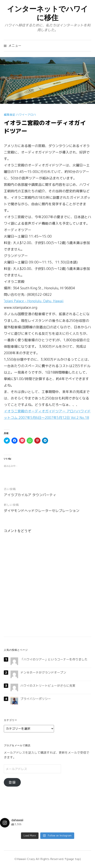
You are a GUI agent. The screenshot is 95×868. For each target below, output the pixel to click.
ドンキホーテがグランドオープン (43, 672)
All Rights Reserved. (50, 859)
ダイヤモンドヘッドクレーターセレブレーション (42, 511)
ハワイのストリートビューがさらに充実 (48, 686)
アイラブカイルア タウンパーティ (30, 495)
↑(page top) (73, 859)
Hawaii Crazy (26, 859)
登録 (12, 782)
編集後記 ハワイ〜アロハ (20, 115)
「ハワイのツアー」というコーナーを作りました (54, 659)
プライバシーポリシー (36, 699)
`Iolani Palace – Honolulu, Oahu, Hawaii (34, 301)
